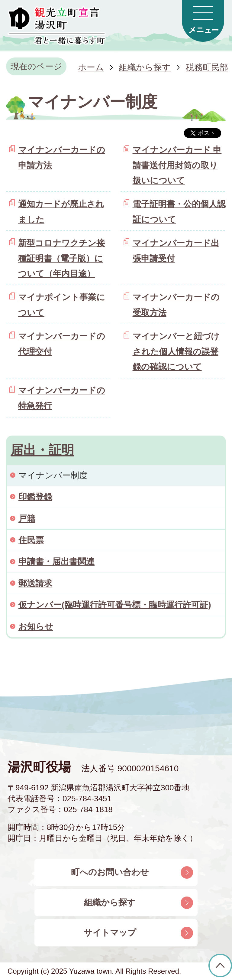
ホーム (91, 67)
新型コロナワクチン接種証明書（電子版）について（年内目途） (61, 258)
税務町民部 (207, 67)
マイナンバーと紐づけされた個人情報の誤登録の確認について (176, 351)
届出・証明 (42, 450)
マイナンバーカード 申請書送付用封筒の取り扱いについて (177, 165)
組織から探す (145, 67)
